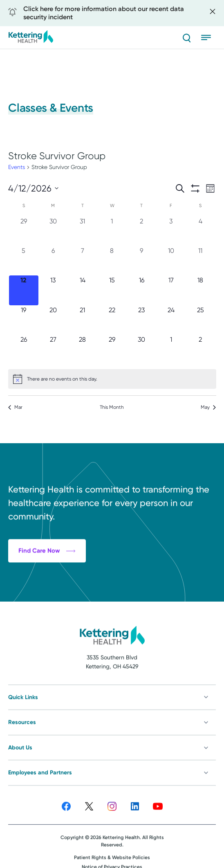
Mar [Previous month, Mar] (15, 407)
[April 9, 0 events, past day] (141, 261)
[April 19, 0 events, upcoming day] (24, 320)
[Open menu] (208, 38)
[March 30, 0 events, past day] (53, 231)
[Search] (186, 38)
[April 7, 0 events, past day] (83, 261)
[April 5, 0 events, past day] (24, 261)
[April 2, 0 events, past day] (141, 231)
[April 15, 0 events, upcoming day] (112, 290)
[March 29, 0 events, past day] (24, 231)
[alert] (112, 379)
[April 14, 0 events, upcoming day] (83, 290)
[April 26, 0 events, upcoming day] (24, 349)
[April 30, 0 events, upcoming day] (141, 349)
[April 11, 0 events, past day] (200, 261)
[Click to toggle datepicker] (33, 188)
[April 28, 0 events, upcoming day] (83, 349)
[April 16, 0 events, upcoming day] (141, 290)
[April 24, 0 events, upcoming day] (171, 320)
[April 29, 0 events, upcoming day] (112, 349)
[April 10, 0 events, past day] (171, 261)
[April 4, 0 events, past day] (200, 231)
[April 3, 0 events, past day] (171, 231)
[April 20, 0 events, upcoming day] (53, 320)
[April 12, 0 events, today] (24, 290)
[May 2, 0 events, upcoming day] (200, 349)
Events (17, 167)
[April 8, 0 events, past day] (112, 261)
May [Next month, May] (208, 407)
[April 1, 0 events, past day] (112, 231)
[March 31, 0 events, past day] (83, 231)
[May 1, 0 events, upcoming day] (171, 349)
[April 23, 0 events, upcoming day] (141, 320)
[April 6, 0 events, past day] (53, 261)
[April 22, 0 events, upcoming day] (112, 320)
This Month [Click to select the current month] (112, 407)
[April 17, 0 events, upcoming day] (171, 290)
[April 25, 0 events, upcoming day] (200, 320)
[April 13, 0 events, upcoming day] (53, 290)
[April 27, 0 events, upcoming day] (53, 349)
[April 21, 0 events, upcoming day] (83, 320)
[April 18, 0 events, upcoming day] (200, 290)
